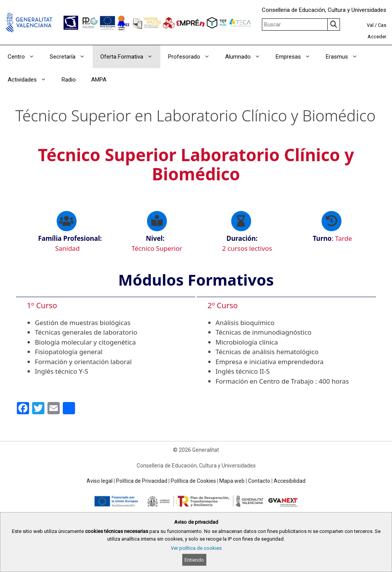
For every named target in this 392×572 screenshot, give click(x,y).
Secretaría (71, 57)
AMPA (99, 80)
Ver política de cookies (196, 548)
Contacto (259, 481)
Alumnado (247, 57)
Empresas (297, 57)
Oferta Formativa (130, 57)
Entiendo (194, 560)
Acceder (377, 37)
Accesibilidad (290, 481)
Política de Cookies (193, 481)
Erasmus (345, 57)
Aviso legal (100, 481)
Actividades (31, 80)
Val (370, 25)
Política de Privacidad (142, 481)
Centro (25, 57)
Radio (69, 80)
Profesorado (193, 57)
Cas (382, 25)
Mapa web (232, 481)
